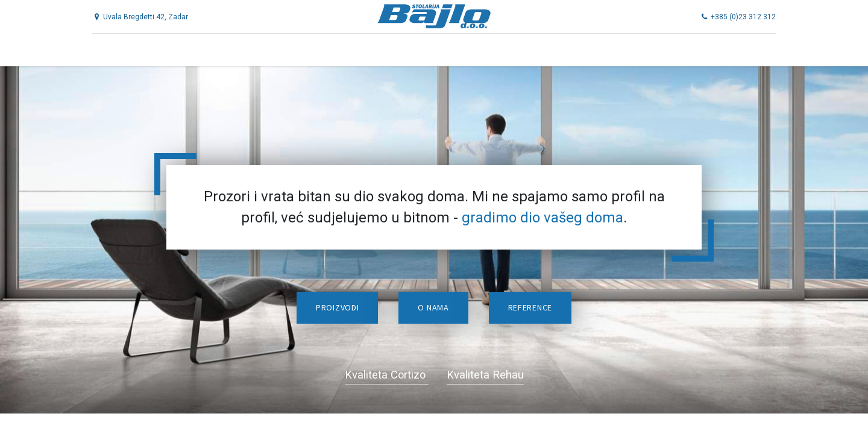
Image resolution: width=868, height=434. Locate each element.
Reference (530, 307)
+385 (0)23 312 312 (731, 17)
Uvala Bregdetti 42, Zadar (147, 17)
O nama (433, 307)
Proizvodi (337, 307)
